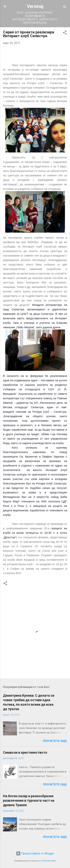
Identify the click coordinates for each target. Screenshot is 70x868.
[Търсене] (65, 8)
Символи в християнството (25, 752)
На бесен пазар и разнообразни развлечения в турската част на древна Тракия (29, 800)
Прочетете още (55, 741)
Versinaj (35, 6)
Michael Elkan (50, 861)
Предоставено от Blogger (35, 853)
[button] (65, 33)
